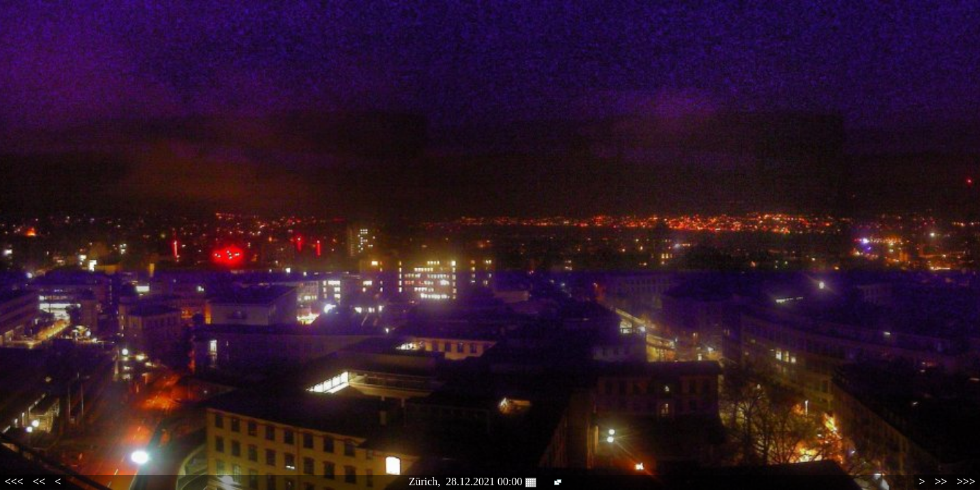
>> (941, 481)
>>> (966, 481)
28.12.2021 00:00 (491, 482)
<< (39, 481)
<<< (14, 481)
